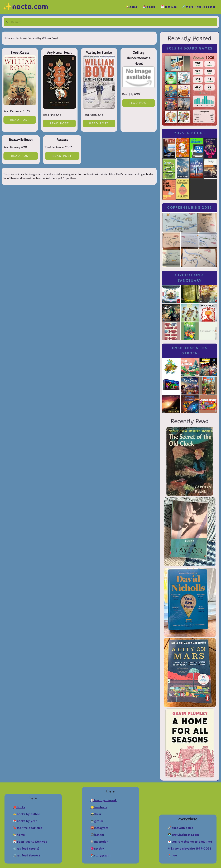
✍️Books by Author (27, 814)
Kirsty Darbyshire (183, 849)
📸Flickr (96, 814)
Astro (190, 828)
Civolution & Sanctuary (190, 278)
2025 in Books (190, 133)
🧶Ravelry (97, 849)
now (175, 855)
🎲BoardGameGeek (104, 800)
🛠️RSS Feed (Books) (27, 855)
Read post (20, 120)
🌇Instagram (99, 828)
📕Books (19, 807)
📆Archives (169, 7)
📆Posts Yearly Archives (30, 842)
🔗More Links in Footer (199, 7)
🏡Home (132, 7)
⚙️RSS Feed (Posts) (26, 849)
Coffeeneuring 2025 (190, 208)
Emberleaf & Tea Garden (190, 351)
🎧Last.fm (97, 835)
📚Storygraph (100, 855)
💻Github (97, 821)
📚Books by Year (25, 821)
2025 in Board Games (190, 48)
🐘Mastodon (99, 842)
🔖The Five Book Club (28, 828)
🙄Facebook (99, 807)
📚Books (149, 7)
